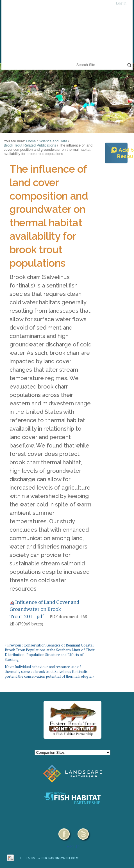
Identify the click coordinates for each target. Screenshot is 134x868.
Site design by (48, 858)
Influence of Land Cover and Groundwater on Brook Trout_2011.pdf (44, 609)
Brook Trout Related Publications (30, 145)
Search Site (75, 61)
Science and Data (53, 141)
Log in (121, 3)
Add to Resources (119, 153)
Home (31, 141)
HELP (73, 846)
